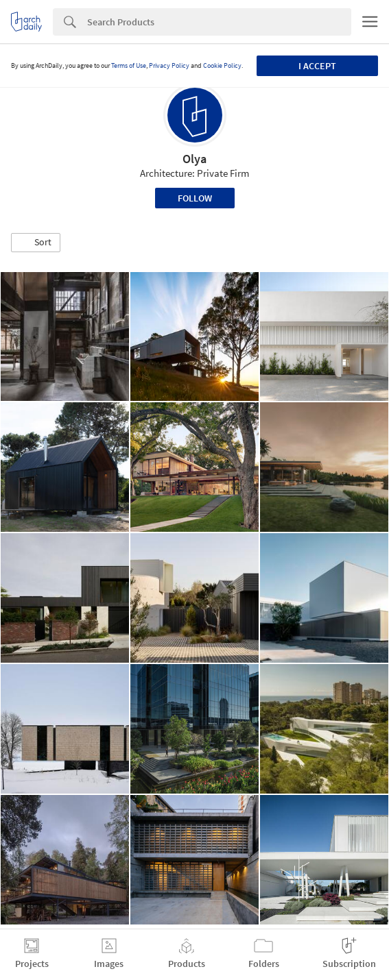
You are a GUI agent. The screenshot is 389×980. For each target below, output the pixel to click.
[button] (36, 243)
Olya (194, 159)
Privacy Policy (169, 65)
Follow (195, 198)
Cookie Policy (222, 65)
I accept (317, 66)
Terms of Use (129, 65)
